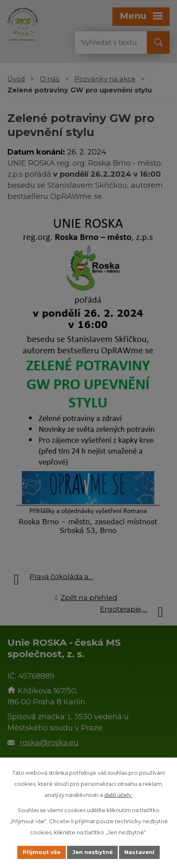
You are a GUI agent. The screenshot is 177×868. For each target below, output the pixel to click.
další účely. (118, 795)
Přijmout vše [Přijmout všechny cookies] (42, 852)
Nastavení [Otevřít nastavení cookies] (140, 852)
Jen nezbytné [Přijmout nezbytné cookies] (93, 852)
